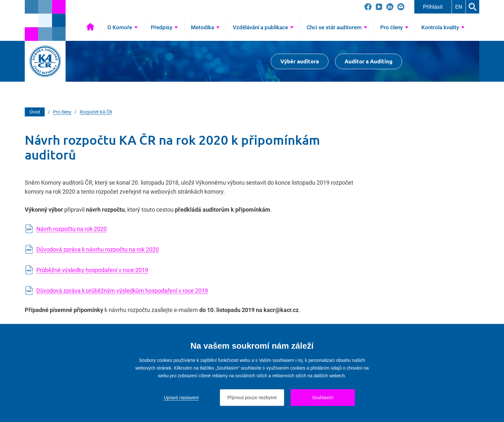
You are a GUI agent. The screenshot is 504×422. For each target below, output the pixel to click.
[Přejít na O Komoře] (122, 27)
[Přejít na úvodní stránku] (45, 20)
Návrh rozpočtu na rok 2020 (72, 229)
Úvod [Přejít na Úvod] (90, 27)
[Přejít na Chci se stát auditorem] (337, 27)
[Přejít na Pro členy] (394, 27)
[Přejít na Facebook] (368, 7)
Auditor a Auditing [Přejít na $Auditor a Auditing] (369, 61)
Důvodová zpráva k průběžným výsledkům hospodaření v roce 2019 (122, 291)
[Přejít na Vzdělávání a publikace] (263, 27)
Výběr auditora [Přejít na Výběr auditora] (300, 61)
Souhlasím (323, 398)
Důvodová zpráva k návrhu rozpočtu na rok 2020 (98, 249)
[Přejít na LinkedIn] (390, 7)
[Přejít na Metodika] (205, 27)
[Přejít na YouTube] (379, 7)
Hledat (473, 7)
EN (459, 7)
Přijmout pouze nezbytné (252, 398)
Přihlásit (433, 7)
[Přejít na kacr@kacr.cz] (401, 7)
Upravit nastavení (181, 398)
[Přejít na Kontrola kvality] (443, 27)
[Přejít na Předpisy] (164, 27)
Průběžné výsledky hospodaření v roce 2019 (92, 270)
